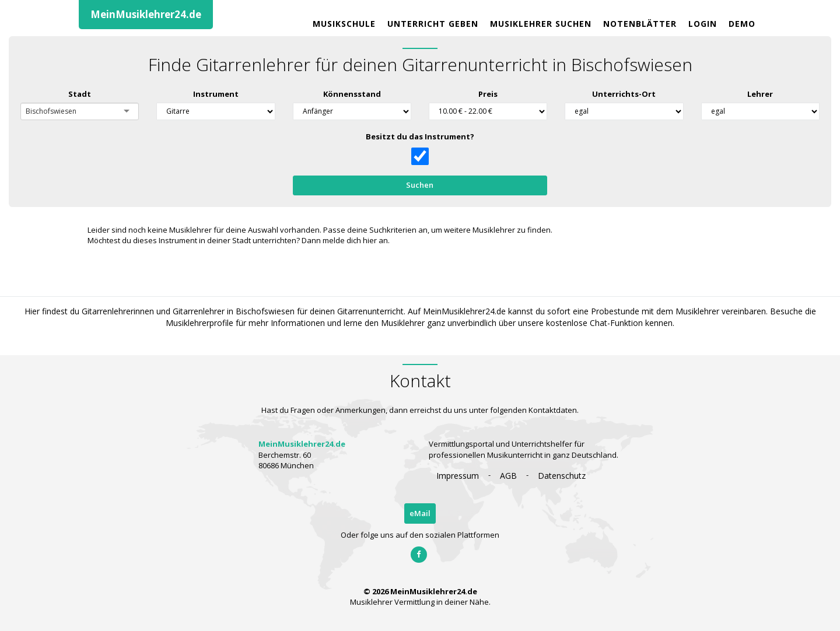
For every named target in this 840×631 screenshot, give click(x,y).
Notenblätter (640, 24)
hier (370, 240)
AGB (508, 476)
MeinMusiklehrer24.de (146, 14)
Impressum (458, 476)
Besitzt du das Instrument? (420, 136)
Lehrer (760, 94)
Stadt (80, 94)
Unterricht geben (433, 24)
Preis (488, 94)
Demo (742, 24)
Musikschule (344, 24)
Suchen (420, 185)
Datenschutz (562, 476)
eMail (420, 513)
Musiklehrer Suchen (541, 24)
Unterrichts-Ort (624, 94)
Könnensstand (351, 94)
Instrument (216, 94)
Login (703, 24)
